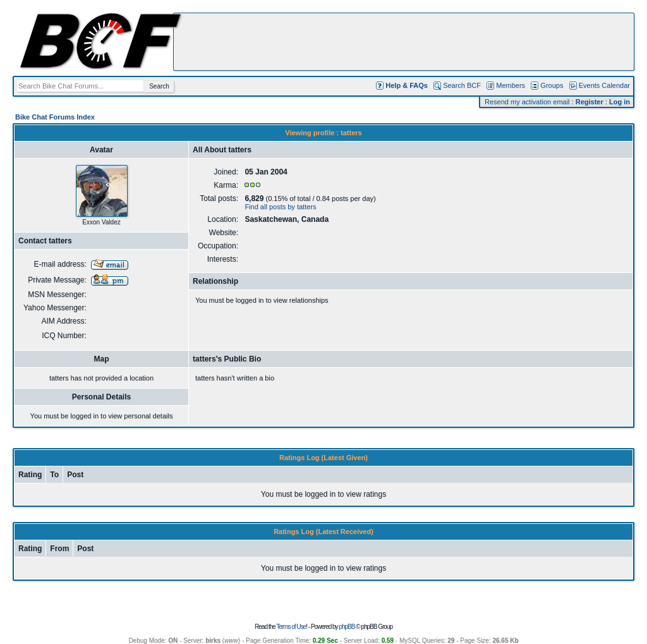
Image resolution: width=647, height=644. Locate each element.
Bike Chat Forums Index (55, 117)
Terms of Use (291, 627)
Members (511, 85)
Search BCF (462, 85)
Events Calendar (604, 85)
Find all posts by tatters (280, 207)
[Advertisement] (404, 42)
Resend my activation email (527, 102)
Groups (552, 85)
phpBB (347, 627)
